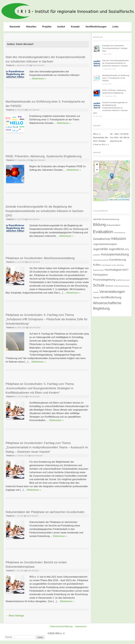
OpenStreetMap (124, 200)
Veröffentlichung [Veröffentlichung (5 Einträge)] (111, 297)
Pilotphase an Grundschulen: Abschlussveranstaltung (40, 258)
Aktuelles (31, 27)
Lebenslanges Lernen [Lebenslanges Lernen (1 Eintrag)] (109, 265)
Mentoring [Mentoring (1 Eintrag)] (120, 265)
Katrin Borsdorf (38, 65)
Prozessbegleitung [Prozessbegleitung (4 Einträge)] (104, 280)
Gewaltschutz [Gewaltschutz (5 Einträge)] (102, 239)
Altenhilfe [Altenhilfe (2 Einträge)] (97, 219)
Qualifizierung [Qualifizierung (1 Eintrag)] (120, 280)
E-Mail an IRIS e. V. (101, 145)
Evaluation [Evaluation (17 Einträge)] (103, 232)
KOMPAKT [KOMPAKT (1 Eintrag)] (97, 255)
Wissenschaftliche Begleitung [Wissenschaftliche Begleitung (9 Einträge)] (107, 306)
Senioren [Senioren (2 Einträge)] (109, 286)
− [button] (97, 170)
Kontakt (75, 27)
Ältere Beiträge (15, 616)
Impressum (81, 626)
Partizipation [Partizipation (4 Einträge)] (100, 275)
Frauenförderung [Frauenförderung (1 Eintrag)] (119, 233)
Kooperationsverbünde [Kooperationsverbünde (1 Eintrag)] (101, 260)
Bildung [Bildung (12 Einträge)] (99, 225)
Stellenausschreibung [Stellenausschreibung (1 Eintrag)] (122, 286)
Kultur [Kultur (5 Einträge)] (97, 265)
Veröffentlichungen (96, 27)
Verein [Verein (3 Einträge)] (96, 297)
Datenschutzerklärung (61, 626)
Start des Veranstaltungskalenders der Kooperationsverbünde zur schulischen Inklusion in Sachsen (116, 63)
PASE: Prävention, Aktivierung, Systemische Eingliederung (43, 156)
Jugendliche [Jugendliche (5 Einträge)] (116, 249)
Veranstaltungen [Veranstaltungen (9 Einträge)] (112, 292)
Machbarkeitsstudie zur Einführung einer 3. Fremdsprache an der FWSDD (116, 78)
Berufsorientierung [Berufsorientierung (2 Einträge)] (111, 219)
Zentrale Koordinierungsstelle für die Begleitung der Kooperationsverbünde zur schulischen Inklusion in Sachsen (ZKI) (45, 211)
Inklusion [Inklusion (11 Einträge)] (119, 239)
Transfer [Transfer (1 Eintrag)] (96, 292)
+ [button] (97, 165)
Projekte (47, 27)
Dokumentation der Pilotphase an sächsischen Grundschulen (45, 512)
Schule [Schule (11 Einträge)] (99, 285)
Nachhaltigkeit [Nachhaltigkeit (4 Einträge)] (113, 270)
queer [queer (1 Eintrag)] (128, 280)
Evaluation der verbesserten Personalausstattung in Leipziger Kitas (115, 48)
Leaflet (111, 200)
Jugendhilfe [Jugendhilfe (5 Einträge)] (100, 249)
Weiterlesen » (39, 79)
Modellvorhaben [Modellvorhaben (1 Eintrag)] (99, 270)
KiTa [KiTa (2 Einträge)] (127, 249)
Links (115, 27)
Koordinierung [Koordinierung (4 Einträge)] (118, 260)
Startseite (15, 27)
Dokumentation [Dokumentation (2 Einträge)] (113, 225)
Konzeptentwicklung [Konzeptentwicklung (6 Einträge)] (115, 254)
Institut (61, 27)
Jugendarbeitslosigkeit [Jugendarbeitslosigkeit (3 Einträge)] (105, 244)
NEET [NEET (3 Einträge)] (126, 270)
